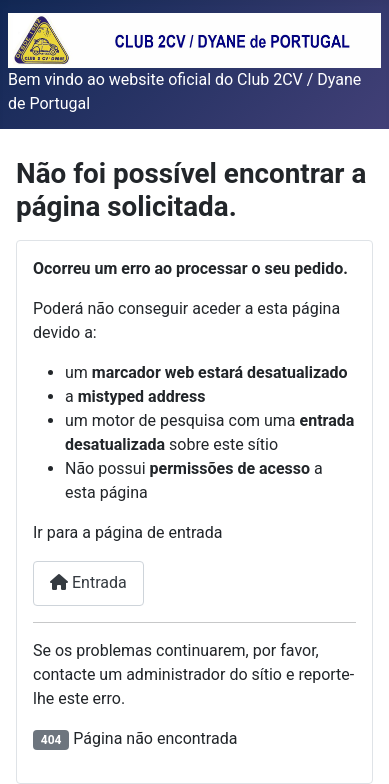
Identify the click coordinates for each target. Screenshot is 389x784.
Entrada (88, 582)
